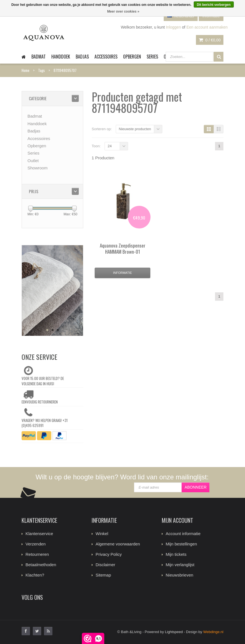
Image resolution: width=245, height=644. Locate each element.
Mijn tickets (176, 554)
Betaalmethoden (41, 565)
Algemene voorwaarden (118, 544)
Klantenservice (39, 534)
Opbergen (132, 57)
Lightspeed (174, 632)
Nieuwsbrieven (179, 575)
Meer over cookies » (123, 11)
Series (152, 57)
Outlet (33, 161)
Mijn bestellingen (181, 544)
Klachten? (35, 575)
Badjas (82, 57)
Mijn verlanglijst (180, 565)
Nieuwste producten (135, 129)
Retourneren (37, 554)
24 (110, 146)
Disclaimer (105, 565)
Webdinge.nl (213, 632)
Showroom (38, 168)
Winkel (102, 534)
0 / (210, 40)
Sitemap (103, 575)
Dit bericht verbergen (214, 5)
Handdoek (61, 57)
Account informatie (183, 534)
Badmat (39, 57)
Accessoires (106, 57)
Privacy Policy (109, 554)
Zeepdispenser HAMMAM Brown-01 (123, 249)
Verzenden (36, 544)
